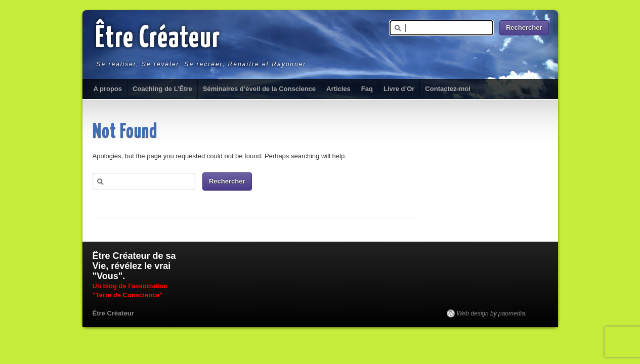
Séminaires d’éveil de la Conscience (259, 89)
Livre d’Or (399, 89)
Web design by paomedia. (492, 313)
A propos (108, 89)
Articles (338, 89)
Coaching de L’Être (162, 89)
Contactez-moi (448, 89)
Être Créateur (158, 39)
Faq (367, 89)
